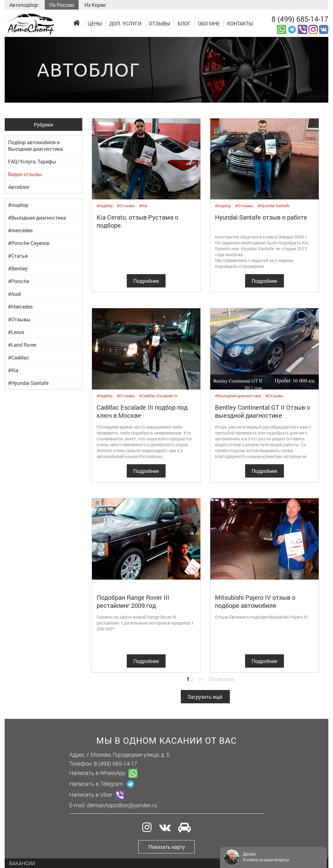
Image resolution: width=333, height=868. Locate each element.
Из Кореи (95, 5)
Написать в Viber (97, 795)
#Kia (13, 370)
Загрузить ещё (205, 697)
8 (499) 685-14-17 (300, 19)
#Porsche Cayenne (29, 243)
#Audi (15, 294)
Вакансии (22, 863)
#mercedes (20, 230)
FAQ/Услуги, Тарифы (32, 161)
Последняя (221, 679)
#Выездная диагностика (37, 218)
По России (62, 5)
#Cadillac (19, 357)
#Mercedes (20, 307)
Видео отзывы (25, 174)
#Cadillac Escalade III (158, 396)
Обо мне (209, 23)
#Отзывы (19, 319)
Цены (95, 23)
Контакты (240, 23)
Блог (184, 23)
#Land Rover (22, 345)
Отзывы (160, 23)
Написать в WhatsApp (103, 773)
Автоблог (19, 187)
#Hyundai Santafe (28, 383)
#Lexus (16, 332)
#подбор (18, 205)
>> (201, 679)
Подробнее (146, 281)
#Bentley (18, 268)
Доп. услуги (125, 23)
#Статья (18, 256)
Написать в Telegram (102, 784)
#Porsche (19, 281)
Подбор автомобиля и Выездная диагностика (35, 145)
